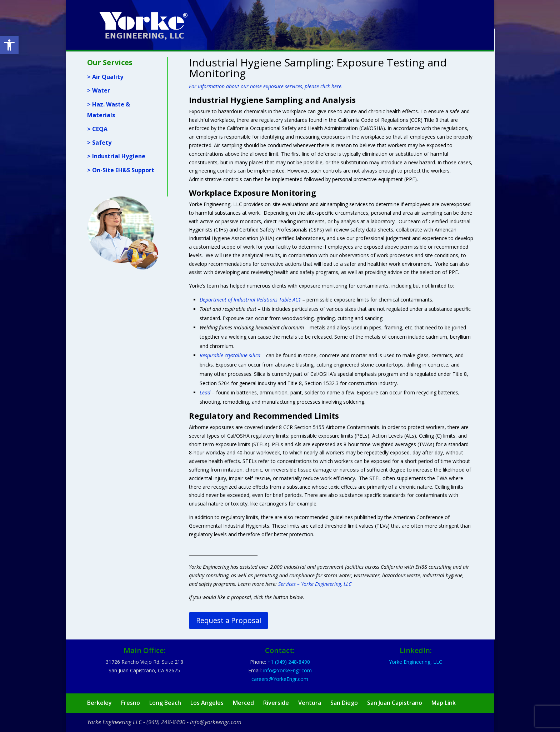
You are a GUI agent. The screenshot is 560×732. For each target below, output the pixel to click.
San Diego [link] (344, 703)
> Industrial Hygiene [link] (116, 156)
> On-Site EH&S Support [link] (121, 170)
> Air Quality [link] (105, 77)
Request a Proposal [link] (229, 620)
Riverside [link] (276, 703)
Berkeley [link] (99, 703)
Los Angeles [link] (207, 703)
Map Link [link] (444, 703)
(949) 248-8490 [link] (166, 722)
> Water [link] (99, 90)
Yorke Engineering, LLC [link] (416, 662)
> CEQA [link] (97, 129)
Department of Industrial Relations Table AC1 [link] (250, 300)
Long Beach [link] (165, 703)
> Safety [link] (99, 143)
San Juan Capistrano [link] (395, 703)
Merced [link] (243, 703)
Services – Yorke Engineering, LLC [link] (315, 584)
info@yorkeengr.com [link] (216, 722)
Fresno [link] (131, 703)
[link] (9, 45)
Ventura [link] (310, 703)
